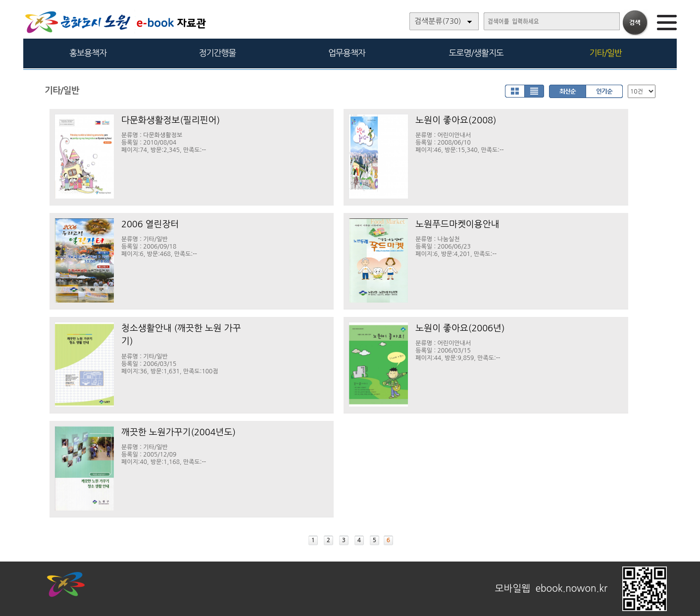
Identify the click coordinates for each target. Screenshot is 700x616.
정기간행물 (218, 53)
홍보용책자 (88, 53)
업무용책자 (347, 53)
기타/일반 (605, 53)
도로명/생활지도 (476, 53)
